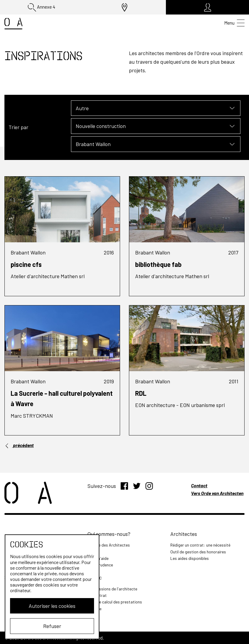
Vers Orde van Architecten (217, 493)
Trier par (18, 127)
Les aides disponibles (190, 558)
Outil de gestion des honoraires (198, 552)
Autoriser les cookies (52, 606)
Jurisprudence (100, 565)
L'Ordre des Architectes (109, 545)
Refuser (52, 626)
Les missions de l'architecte (112, 589)
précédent (19, 445)
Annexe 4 (42, 7)
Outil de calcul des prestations (115, 602)
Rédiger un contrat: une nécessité (200, 545)
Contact (199, 485)
